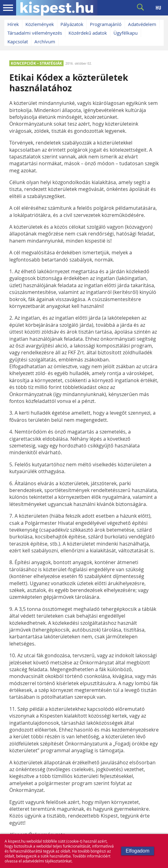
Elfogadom (138, 851)
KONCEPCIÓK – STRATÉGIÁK (36, 63)
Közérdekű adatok (88, 33)
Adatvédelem (142, 24)
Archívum (45, 41)
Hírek (13, 24)
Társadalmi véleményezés (35, 33)
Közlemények (40, 24)
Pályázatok (72, 24)
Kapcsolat (18, 41)
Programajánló (106, 24)
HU (158, 8)
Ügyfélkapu (126, 33)
